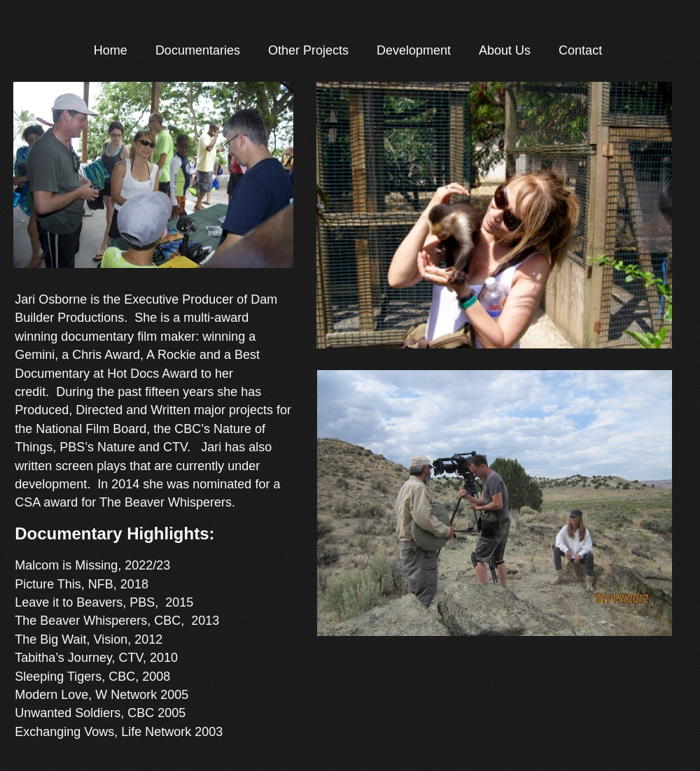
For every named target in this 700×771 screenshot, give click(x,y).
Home (111, 50)
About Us (505, 50)
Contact (580, 50)
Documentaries (198, 50)
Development (414, 50)
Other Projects (308, 50)
